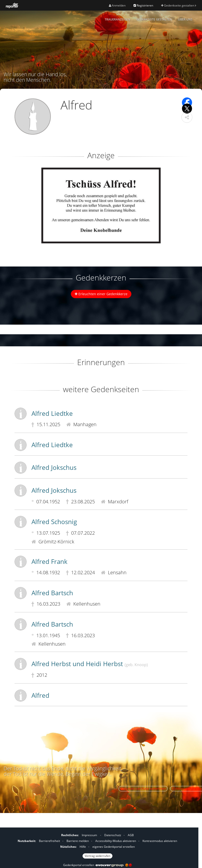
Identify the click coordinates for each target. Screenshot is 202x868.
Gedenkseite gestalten (179, 5)
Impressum (89, 835)
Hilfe (83, 847)
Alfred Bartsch (52, 593)
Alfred (40, 695)
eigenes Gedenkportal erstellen (114, 847)
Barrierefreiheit (49, 841)
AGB (131, 835)
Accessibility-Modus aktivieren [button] (116, 841)
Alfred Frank (49, 561)
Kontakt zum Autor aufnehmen (143, 789)
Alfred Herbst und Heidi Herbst (90, 664)
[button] (187, 117)
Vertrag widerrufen (97, 856)
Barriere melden (78, 841)
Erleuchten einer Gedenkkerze (101, 294)
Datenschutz (113, 835)
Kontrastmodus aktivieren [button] (160, 841)
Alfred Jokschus (54, 467)
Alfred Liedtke (52, 413)
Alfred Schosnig (54, 522)
